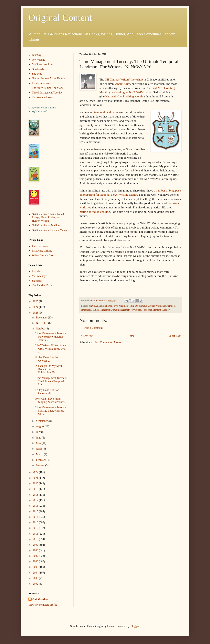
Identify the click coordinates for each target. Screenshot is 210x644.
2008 (36, 550)
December (42, 318)
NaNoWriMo (95, 306)
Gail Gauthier (41, 599)
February (41, 460)
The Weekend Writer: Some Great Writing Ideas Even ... (51, 349)
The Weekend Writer (43, 97)
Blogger (135, 626)
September (42, 421)
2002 (36, 584)
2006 (36, 561)
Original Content (60, 18)
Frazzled (37, 271)
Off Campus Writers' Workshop (124, 79)
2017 (36, 500)
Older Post (175, 336)
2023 (36, 313)
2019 (36, 489)
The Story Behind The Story (47, 88)
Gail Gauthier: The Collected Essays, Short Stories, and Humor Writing (48, 218)
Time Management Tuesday (156, 310)
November (42, 323)
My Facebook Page (43, 64)
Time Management (102, 310)
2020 (36, 483)
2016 (36, 506)
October (41, 329)
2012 (36, 528)
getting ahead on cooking (95, 212)
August (40, 426)
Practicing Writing (42, 251)
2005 (36, 567)
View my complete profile (43, 605)
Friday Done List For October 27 (47, 359)
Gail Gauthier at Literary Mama (49, 230)
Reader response (41, 83)
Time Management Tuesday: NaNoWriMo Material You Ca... (51, 337)
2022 (36, 472)
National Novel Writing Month (124, 96)
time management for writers (127, 310)
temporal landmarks (106, 112)
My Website (39, 60)
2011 (36, 534)
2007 (36, 556)
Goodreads (38, 69)
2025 (36, 301)
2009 (36, 545)
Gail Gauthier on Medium (46, 225)
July (39, 432)
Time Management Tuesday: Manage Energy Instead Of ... (51, 411)
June (39, 438)
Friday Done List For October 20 (47, 392)
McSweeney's (40, 276)
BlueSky (37, 55)
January (41, 465)
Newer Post (87, 336)
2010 (36, 539)
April (39, 449)
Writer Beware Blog (43, 255)
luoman (111, 626)
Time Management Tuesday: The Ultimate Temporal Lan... (51, 381)
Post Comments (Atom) (108, 342)
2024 (36, 307)
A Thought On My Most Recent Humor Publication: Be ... (49, 369)
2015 (36, 511)
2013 (36, 522)
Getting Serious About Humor (48, 78)
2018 (36, 495)
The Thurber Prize (42, 285)
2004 (36, 573)
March (40, 454)
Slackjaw (37, 281)
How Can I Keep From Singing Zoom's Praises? (50, 400)
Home (131, 336)
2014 (36, 517)
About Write (122, 84)
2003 (36, 578)
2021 (36, 478)
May (39, 443)
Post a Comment (94, 328)
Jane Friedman (40, 246)
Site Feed (37, 74)
